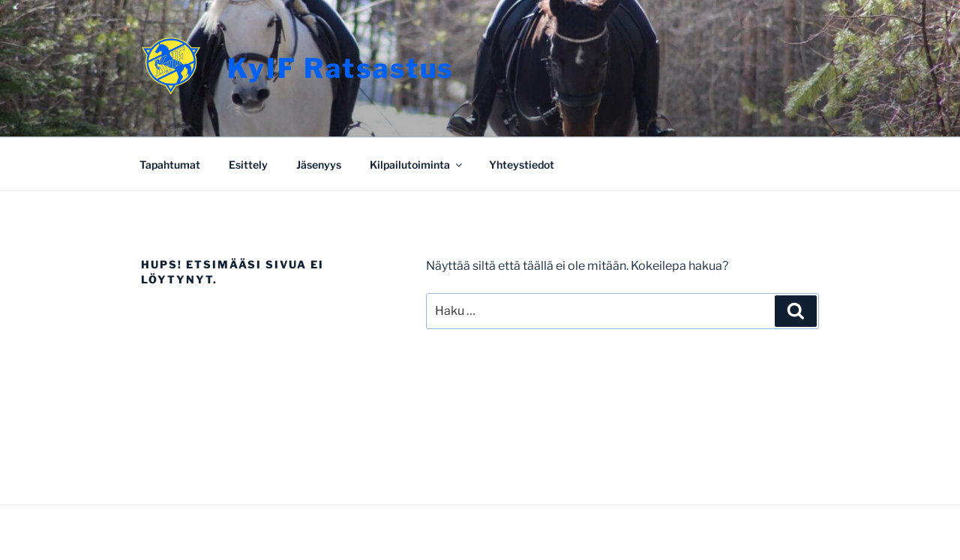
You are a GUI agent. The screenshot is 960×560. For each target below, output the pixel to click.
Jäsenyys (319, 165)
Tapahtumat (170, 165)
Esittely (248, 165)
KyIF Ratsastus (340, 68)
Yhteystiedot (522, 165)
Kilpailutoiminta (417, 165)
